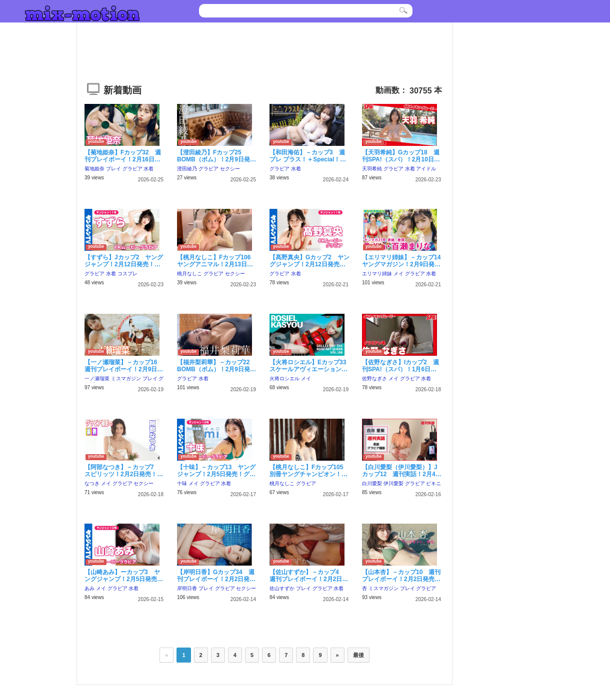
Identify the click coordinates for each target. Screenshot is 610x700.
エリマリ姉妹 (377, 274)
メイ (398, 274)
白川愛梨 (372, 483)
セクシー (230, 169)
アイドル (426, 169)
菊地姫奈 (94, 169)
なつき (92, 483)
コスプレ (127, 274)
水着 (148, 169)
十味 (182, 483)
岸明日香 (187, 588)
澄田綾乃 (187, 169)
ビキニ (433, 483)
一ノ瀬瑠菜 (97, 378)
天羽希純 (372, 169)
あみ (89, 588)
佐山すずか (282, 588)
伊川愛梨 (393, 483)
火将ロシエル (284, 378)
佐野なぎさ (374, 378)
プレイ (113, 169)
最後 (358, 655)
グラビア (132, 169)
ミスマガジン (126, 378)
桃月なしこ (189, 274)
